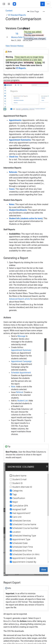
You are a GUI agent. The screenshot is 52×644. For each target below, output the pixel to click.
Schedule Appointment (21, 372)
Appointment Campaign (21, 361)
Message (22, 336)
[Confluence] (14, 4)
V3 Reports (21, 68)
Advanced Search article (19, 299)
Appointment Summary (21, 350)
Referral (20, 392)
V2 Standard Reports (17, 15)
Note (13, 386)
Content (9, 11)
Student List (22, 400)
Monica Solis (17, 37)
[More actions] (44, 12)
